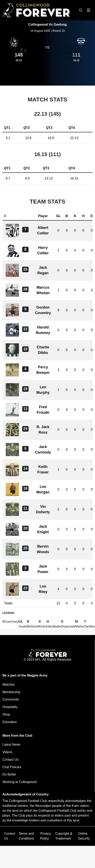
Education (10, 722)
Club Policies (12, 767)
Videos (7, 752)
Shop (6, 714)
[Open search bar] (81, 10)
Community (11, 699)
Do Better (9, 774)
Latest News (11, 745)
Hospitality (10, 707)
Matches (9, 685)
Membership (11, 692)
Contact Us (10, 760)
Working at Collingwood (20, 782)
